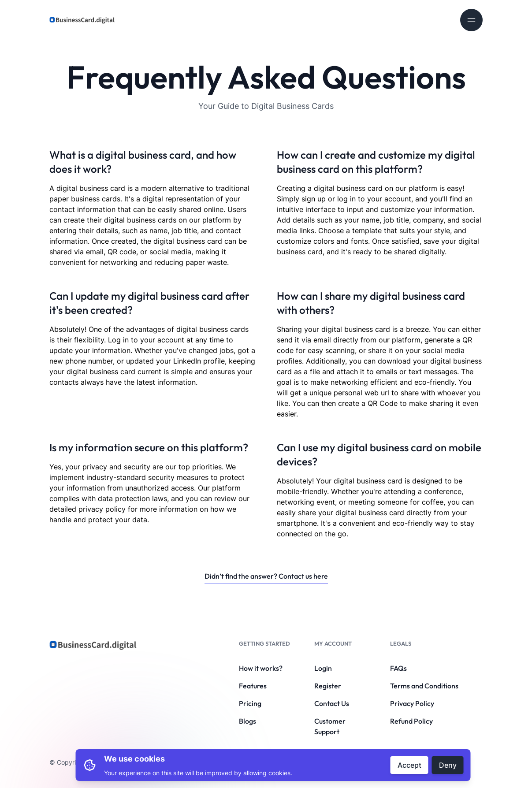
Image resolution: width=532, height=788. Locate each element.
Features (253, 686)
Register (328, 686)
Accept (409, 765)
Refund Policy (411, 721)
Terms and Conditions (424, 686)
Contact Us (332, 703)
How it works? (261, 668)
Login (323, 668)
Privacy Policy (412, 703)
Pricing (250, 703)
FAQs (398, 668)
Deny (448, 765)
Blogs (247, 721)
